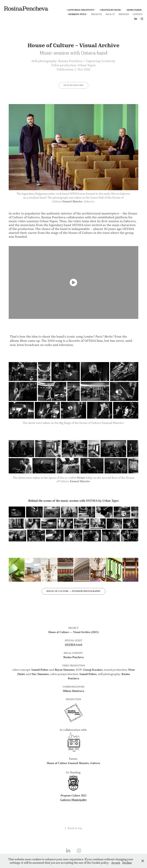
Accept (116, 863)
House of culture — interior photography (73, 591)
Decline (127, 863)
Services (124, 14)
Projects (96, 14)
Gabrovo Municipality (73, 800)
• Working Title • (77, 14)
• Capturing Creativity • (81, 10)
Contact (138, 14)
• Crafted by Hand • (110, 10)
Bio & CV (110, 14)
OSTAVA (70, 644)
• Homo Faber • (134, 10)
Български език (73, 85)
